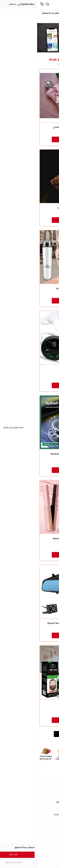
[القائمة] (53, 5)
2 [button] (30, 50)
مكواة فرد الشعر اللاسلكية (29, 539)
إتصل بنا (29, 834)
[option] (29, 38)
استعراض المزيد (29, 734)
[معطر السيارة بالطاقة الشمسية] (29, 422)
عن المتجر (30, 854)
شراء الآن (30, 139)
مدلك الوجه (29, 369)
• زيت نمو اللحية (29, 704)
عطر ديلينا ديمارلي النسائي (29, 127)
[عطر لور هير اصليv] (29, 176)
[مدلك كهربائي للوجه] (29, 257)
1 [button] (32, 50)
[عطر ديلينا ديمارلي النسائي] (29, 96)
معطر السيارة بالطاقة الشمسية (30, 454)
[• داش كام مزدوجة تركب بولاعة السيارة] (29, 592)
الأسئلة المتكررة (29, 839)
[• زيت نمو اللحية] (29, 672)
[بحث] (10, 5)
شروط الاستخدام (30, 810)
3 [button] (27, 50)
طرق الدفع (30, 859)
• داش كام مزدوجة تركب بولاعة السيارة (29, 623)
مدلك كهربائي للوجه (30, 289)
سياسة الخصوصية (30, 819)
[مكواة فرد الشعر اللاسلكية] (29, 507)
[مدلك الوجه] (29, 338)
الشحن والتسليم (30, 863)
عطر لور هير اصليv (29, 208)
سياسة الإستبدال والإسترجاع (30, 815)
